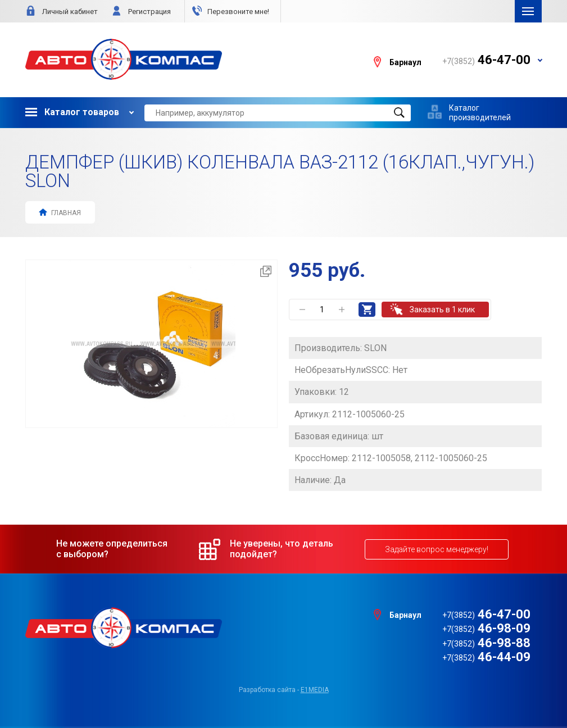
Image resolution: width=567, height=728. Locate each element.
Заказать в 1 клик (442, 310)
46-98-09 (486, 628)
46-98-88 (486, 643)
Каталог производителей (480, 112)
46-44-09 (486, 657)
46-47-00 (486, 614)
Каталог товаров (72, 112)
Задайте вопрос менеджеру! (437, 549)
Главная (60, 212)
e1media (315, 690)
